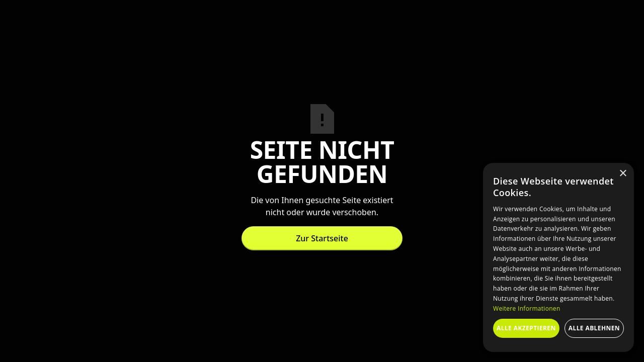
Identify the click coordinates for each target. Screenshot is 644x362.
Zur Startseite (322, 238)
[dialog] (558, 257)
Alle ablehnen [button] (594, 328)
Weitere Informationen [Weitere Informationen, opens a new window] (527, 308)
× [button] (623, 174)
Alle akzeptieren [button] (526, 328)
